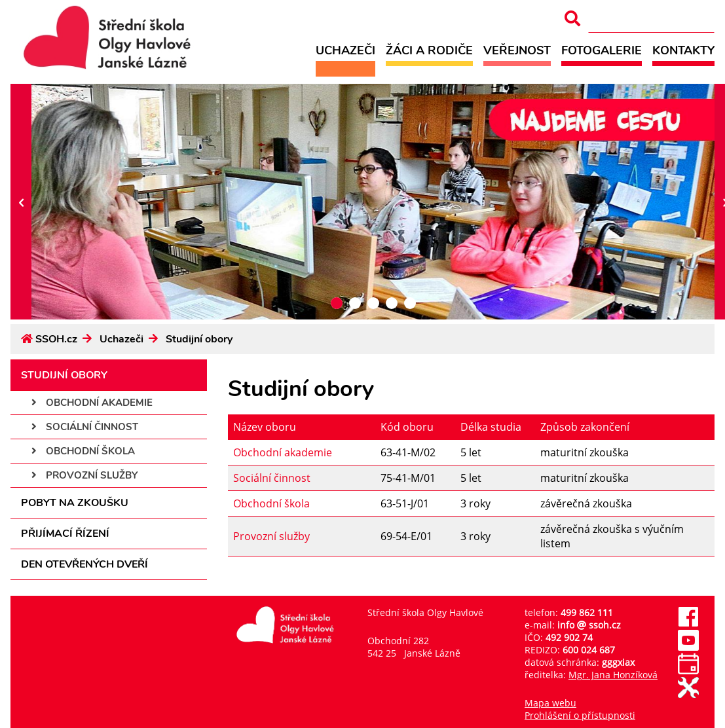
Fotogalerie (602, 50)
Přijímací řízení (65, 534)
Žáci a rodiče (429, 50)
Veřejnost (517, 50)
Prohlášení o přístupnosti (580, 715)
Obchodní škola (83, 451)
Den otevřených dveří (84, 564)
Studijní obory (199, 339)
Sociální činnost (85, 427)
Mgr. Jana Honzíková (613, 675)
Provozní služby (84, 475)
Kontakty (683, 50)
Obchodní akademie (92, 403)
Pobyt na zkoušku (75, 503)
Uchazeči (345, 50)
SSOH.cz (56, 339)
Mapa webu (550, 703)
